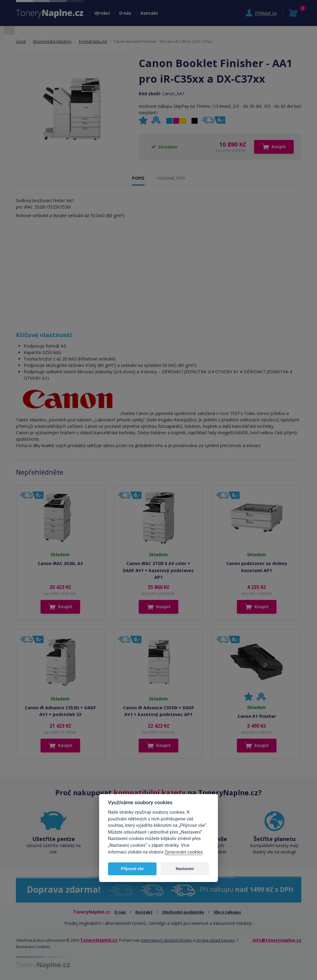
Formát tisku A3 (93, 41)
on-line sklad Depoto (215, 940)
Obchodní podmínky (183, 912)
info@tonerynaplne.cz (277, 940)
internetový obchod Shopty (166, 940)
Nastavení (185, 869)
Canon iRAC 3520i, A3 (60, 563)
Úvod (21, 41)
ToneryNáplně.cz (99, 940)
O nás (125, 13)
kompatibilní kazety (150, 793)
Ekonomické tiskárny (52, 41)
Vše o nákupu (227, 912)
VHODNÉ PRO (171, 178)
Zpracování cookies (184, 852)
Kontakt (149, 13)
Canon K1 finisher (257, 716)
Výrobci (102, 13)
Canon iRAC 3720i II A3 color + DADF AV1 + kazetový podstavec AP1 (158, 570)
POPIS (138, 178)
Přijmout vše (132, 869)
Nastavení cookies (33, 947)
